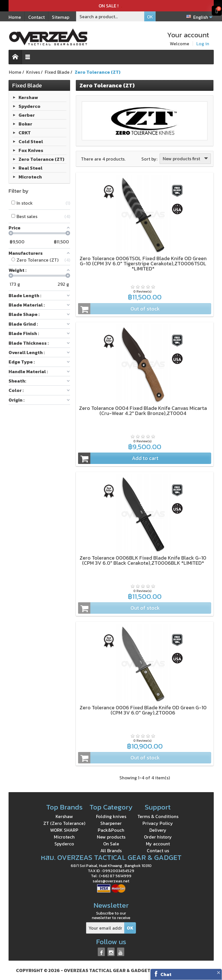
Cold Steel (31, 141)
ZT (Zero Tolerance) (64, 823)
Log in (203, 44)
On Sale (111, 844)
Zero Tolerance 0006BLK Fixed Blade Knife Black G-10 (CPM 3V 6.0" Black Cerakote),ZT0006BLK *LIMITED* (143, 560)
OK (150, 17)
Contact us (158, 850)
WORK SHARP (64, 830)
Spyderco (29, 106)
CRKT (25, 133)
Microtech (30, 177)
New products (111, 837)
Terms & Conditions (158, 816)
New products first (186, 159)
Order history (158, 837)
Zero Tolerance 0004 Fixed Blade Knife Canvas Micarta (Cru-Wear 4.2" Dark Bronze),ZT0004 (143, 411)
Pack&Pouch (111, 830)
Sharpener (111, 823)
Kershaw (28, 97)
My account (158, 844)
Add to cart (118, 458)
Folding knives (111, 816)
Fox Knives (31, 150)
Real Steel (30, 168)
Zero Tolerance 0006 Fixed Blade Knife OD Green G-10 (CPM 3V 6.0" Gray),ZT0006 (143, 710)
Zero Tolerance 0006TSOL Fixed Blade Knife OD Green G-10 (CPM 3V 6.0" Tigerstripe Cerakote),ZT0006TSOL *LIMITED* (143, 263)
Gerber (27, 115)
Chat (166, 974)
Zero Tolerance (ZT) (41, 159)
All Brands (111, 850)
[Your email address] (105, 928)
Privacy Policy (158, 823)
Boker (25, 124)
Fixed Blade (27, 85)
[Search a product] (110, 16)
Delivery (158, 830)
